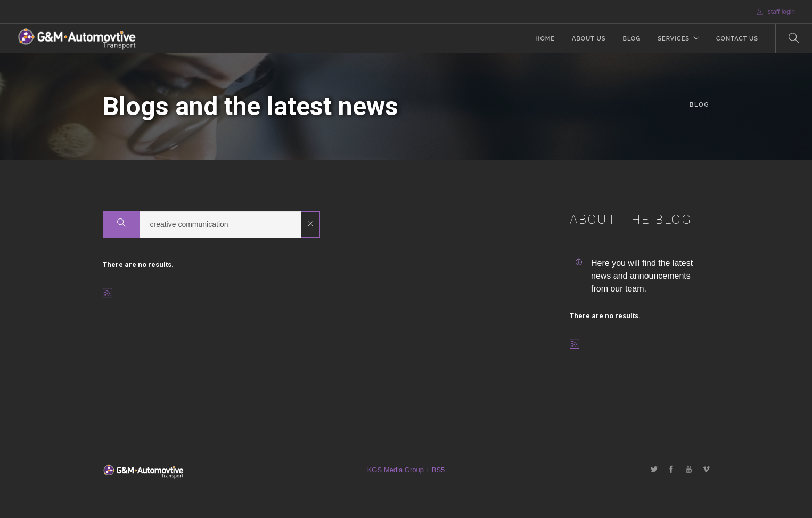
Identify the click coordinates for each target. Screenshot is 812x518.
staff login (776, 12)
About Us (589, 39)
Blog (631, 39)
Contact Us (737, 39)
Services (674, 39)
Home (545, 39)
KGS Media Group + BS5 (406, 470)
